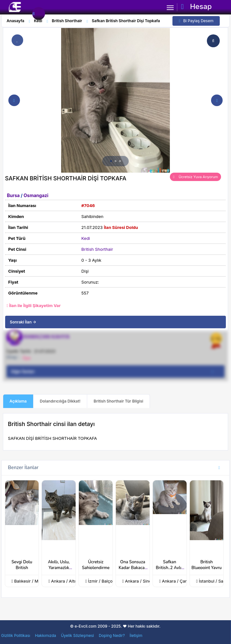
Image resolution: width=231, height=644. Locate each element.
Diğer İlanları (115, 372)
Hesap (196, 6)
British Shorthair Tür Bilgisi (118, 401)
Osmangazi (36, 195)
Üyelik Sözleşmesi (77, 635)
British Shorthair (97, 249)
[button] (111, 161)
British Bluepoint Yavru (207, 565)
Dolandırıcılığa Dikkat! (60, 401)
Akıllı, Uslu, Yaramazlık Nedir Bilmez (59, 568)
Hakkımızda (46, 635)
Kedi (86, 238)
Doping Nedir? (112, 635)
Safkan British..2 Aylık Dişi (170, 568)
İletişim (136, 635)
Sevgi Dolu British (22, 565)
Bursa (14, 195)
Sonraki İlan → (23, 322)
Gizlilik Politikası (16, 635)
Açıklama (18, 401)
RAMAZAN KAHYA (46, 337)
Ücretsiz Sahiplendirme (96, 565)
